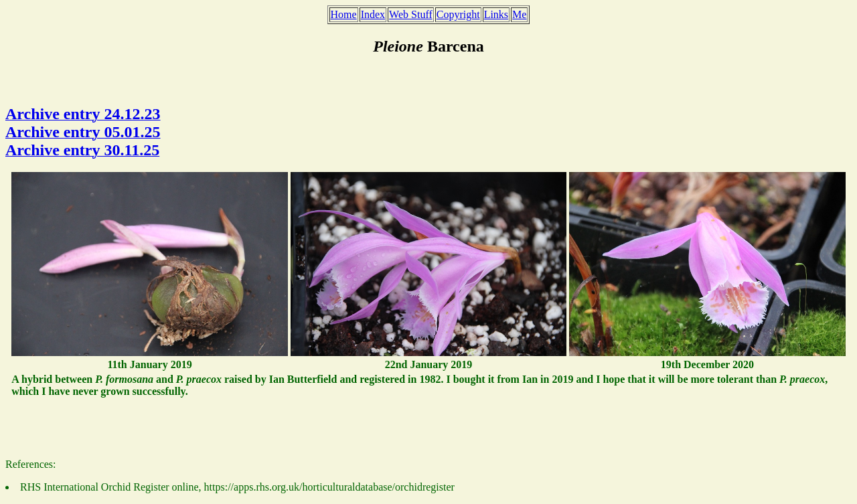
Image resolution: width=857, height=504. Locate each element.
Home (344, 14)
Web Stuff (411, 14)
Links (496, 14)
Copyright (458, 14)
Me (519, 14)
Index (373, 14)
